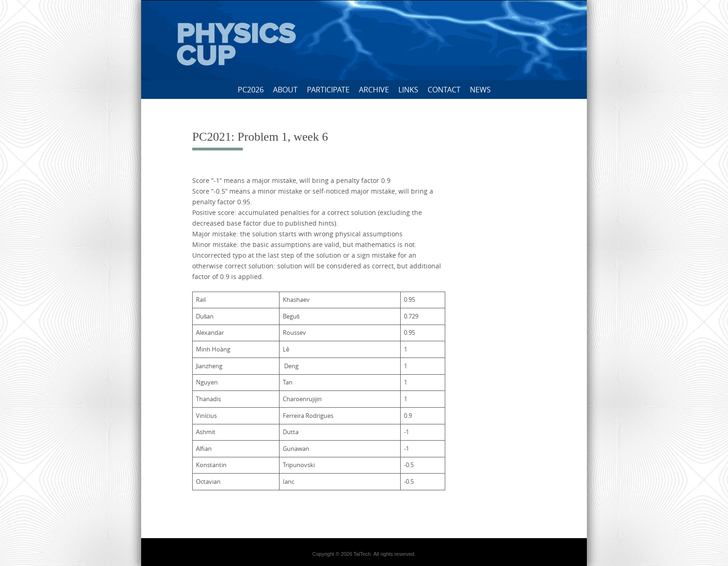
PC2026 (251, 90)
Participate (328, 90)
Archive (374, 90)
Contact (444, 90)
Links (408, 90)
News (480, 90)
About (285, 90)
